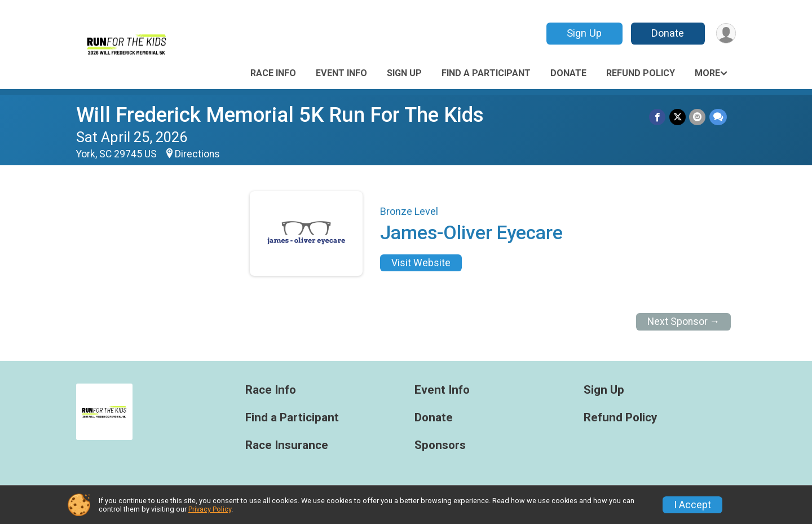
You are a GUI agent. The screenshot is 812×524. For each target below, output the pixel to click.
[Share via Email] (698, 117)
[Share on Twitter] (678, 117)
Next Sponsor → (684, 322)
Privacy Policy (210, 509)
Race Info (273, 73)
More (707, 73)
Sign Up (584, 33)
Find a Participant (486, 73)
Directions (197, 154)
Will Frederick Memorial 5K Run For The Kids (280, 115)
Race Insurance (287, 445)
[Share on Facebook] (658, 117)
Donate (667, 33)
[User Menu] (725, 34)
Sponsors (440, 445)
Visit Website (421, 263)
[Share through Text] (718, 117)
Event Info (341, 73)
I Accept (692, 505)
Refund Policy (641, 73)
